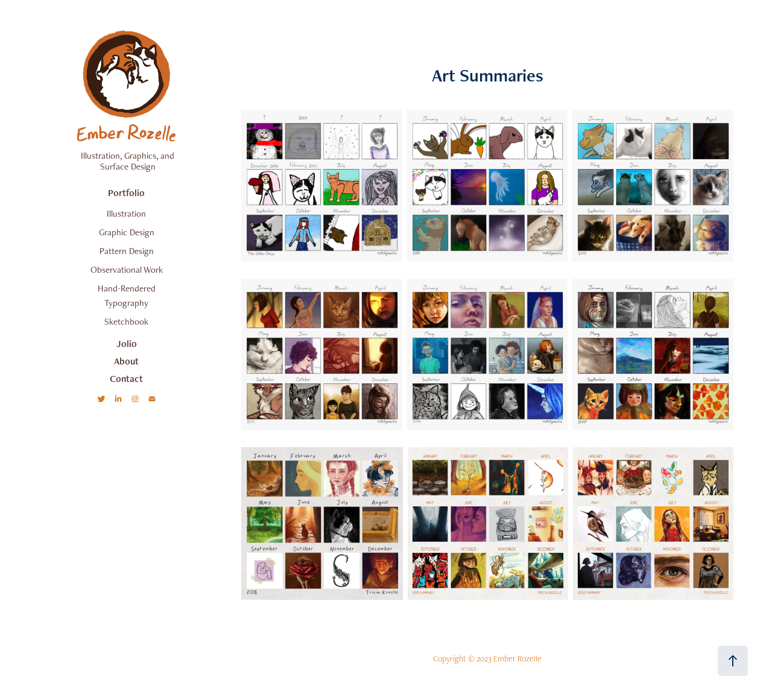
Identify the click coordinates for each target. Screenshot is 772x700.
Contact (126, 379)
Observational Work (127, 269)
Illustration (126, 213)
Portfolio (126, 193)
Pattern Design (127, 251)
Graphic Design (127, 232)
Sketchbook (126, 321)
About (126, 361)
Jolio (127, 344)
